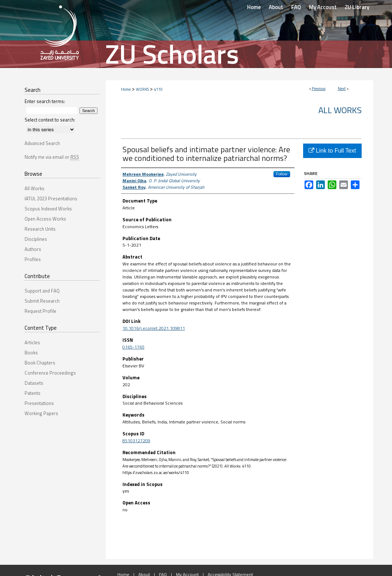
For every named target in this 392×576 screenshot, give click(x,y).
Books (31, 353)
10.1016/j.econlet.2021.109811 (154, 328)
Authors (33, 249)
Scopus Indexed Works (48, 209)
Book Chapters (40, 363)
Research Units (40, 229)
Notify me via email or (52, 157)
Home (126, 89)
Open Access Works (45, 219)
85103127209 (136, 441)
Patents (33, 393)
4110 (158, 89)
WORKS (142, 89)
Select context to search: (50, 120)
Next (342, 89)
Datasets (34, 383)
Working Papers (41, 413)
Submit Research (42, 301)
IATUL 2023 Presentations (51, 199)
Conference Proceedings (50, 373)
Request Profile (40, 311)
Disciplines (36, 239)
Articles (32, 342)
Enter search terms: (45, 101)
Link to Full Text (332, 151)
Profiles (33, 259)
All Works (340, 110)
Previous (319, 89)
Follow (282, 174)
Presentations (39, 403)
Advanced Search (42, 143)
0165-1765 (133, 347)
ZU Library (357, 7)
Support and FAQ (42, 291)
